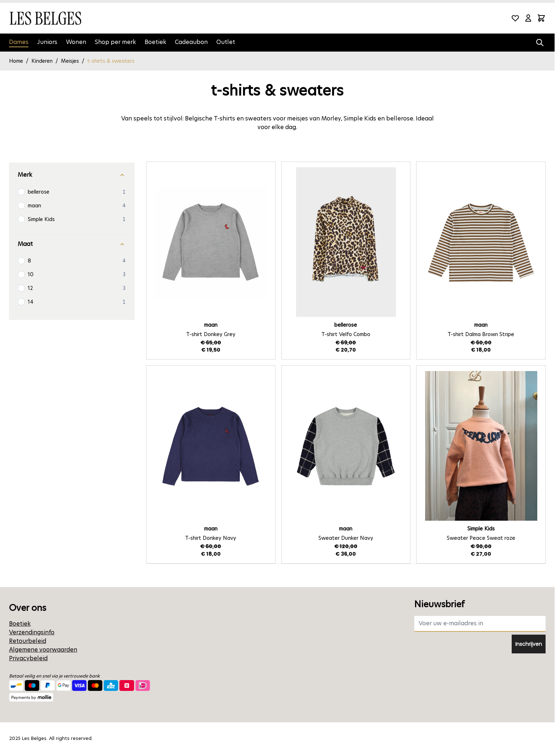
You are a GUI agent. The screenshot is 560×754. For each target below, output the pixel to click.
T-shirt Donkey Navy (211, 538)
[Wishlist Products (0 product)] (515, 18)
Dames (19, 42)
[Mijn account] (528, 18)
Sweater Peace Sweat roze (481, 538)
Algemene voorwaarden (43, 650)
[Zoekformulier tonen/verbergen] (540, 43)
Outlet (226, 42)
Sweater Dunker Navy (346, 538)
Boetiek (155, 42)
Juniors (47, 42)
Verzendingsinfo (32, 632)
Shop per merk (115, 42)
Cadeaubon (191, 42)
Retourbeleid (28, 641)
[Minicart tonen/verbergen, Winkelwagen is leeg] (541, 18)
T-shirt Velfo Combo (346, 334)
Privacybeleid (28, 658)
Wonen (76, 42)
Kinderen (42, 61)
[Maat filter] (72, 244)
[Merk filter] (72, 175)
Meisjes (70, 61)
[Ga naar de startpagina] (45, 18)
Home (16, 61)
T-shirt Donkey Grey (211, 334)
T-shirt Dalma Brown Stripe (481, 334)
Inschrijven (529, 644)
